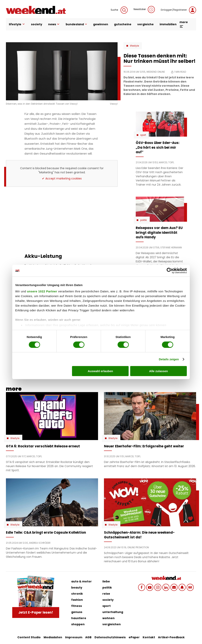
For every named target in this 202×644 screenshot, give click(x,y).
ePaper (134, 637)
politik (107, 588)
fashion (77, 600)
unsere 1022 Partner (42, 291)
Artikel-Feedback (171, 637)
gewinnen (101, 24)
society (37, 24)
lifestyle (17, 24)
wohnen (108, 618)
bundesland (76, 24)
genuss (77, 612)
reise (106, 594)
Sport (143, 135)
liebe (106, 581)
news (54, 24)
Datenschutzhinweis (110, 637)
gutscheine (123, 24)
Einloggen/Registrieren (178, 10)
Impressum (74, 637)
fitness (77, 606)
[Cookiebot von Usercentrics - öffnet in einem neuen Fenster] (170, 271)
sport (107, 606)
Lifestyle (134, 46)
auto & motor (81, 581)
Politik (144, 220)
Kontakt (149, 637)
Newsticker (144, 9)
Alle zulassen (159, 371)
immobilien (168, 24)
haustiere (79, 618)
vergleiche (145, 24)
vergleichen (112, 624)
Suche (119, 10)
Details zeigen (169, 359)
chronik (77, 594)
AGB (88, 637)
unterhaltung (113, 612)
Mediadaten (53, 637)
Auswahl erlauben (100, 371)
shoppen (78, 624)
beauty (77, 588)
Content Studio (29, 637)
